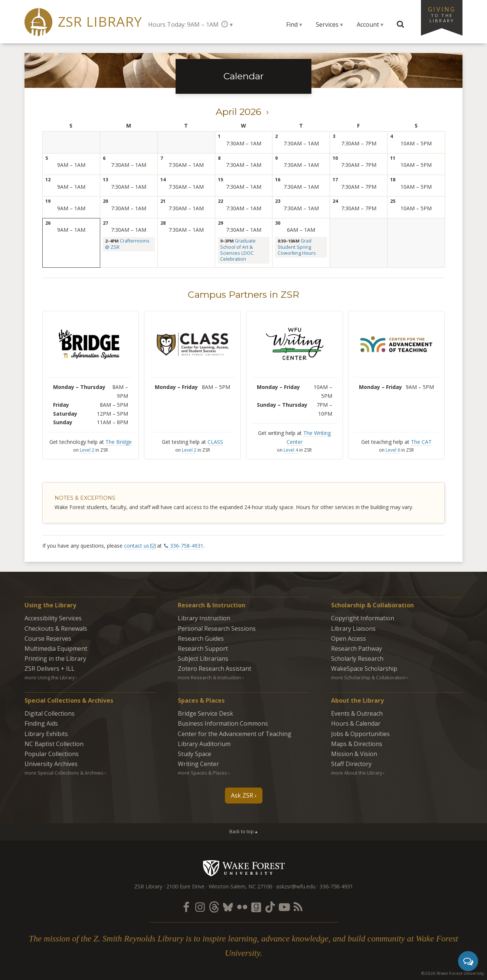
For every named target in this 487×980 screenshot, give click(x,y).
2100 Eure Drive (185, 886)
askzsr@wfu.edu (296, 886)
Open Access (349, 639)
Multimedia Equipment (56, 649)
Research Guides (201, 639)
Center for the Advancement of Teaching (235, 734)
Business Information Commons (223, 723)
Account (368, 24)
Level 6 (393, 450)
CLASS (215, 442)
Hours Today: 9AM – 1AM (183, 24)
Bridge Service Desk (205, 713)
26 (48, 223)
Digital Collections (50, 713)
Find (292, 24)
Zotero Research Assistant (215, 669)
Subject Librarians (203, 659)
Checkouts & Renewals (56, 628)
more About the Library (357, 773)
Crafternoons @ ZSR (127, 244)
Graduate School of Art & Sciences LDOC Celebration (238, 250)
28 (163, 223)
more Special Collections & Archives (64, 773)
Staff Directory (351, 764)
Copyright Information (363, 618)
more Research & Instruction (210, 677)
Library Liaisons (353, 628)
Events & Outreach (357, 713)
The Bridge (119, 442)
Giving (442, 14)
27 (105, 223)
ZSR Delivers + (50, 669)
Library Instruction (204, 618)
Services (327, 24)
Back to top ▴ (244, 831)
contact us (137, 546)
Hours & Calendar (356, 723)
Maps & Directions (357, 744)
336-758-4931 (187, 546)
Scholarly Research (357, 659)
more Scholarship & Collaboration (368, 677)
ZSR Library (100, 22)
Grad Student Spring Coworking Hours (297, 247)
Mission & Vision (354, 754)
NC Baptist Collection (54, 744)
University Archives (51, 764)
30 (278, 223)
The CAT (421, 442)
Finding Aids (41, 723)
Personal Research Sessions (217, 628)
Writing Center (198, 764)
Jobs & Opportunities (360, 734)
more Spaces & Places (202, 773)
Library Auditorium (204, 744)
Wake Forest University (244, 868)
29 (220, 223)
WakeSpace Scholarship (364, 669)
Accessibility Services (53, 618)
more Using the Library (50, 677)
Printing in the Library (55, 659)
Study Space (195, 754)
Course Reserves (48, 639)
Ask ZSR (242, 795)
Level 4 (291, 450)
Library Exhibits (46, 734)
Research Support (203, 649)
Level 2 (87, 450)
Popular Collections (52, 754)
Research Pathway (357, 649)
